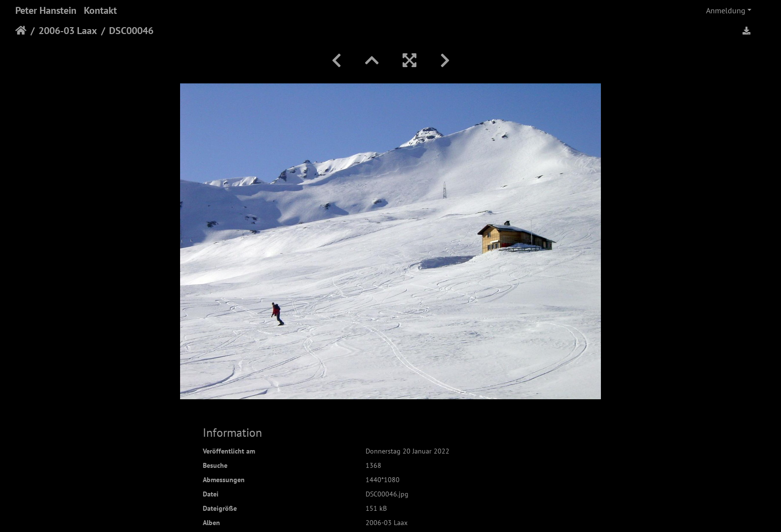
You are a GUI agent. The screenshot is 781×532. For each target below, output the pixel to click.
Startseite (21, 31)
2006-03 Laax (68, 31)
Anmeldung (726, 10)
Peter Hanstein (46, 10)
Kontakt (100, 10)
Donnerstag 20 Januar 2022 (408, 451)
